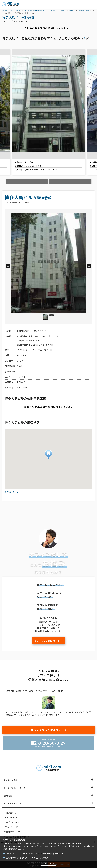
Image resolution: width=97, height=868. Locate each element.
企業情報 (8, 796)
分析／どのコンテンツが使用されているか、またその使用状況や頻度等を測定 (35, 854)
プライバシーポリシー (14, 827)
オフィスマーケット (12, 804)
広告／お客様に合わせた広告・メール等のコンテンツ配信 (27, 858)
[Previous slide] (27, 182)
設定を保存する (48, 863)
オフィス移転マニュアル (15, 788)
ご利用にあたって (12, 832)
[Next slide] (70, 182)
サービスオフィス (12, 822)
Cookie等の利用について (24, 846)
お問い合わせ (10, 813)
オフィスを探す (11, 780)
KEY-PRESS (10, 818)
